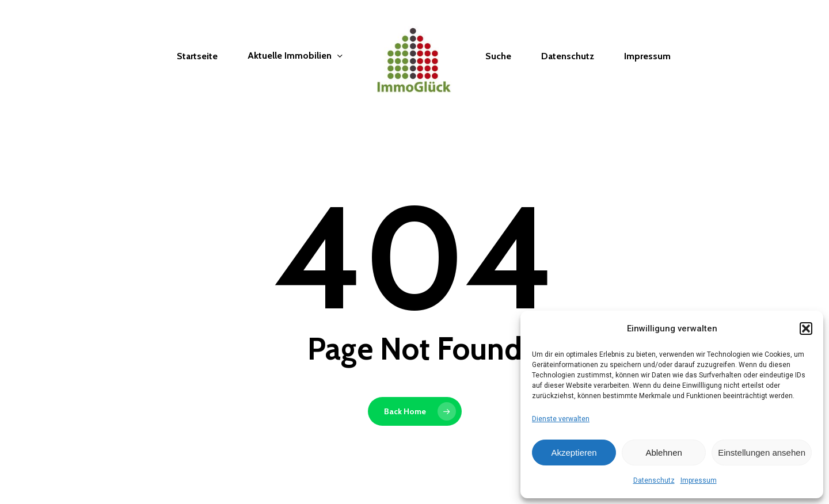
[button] (806, 329)
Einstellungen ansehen (762, 453)
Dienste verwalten (561, 419)
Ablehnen (663, 453)
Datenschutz (654, 480)
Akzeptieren (574, 453)
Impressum (699, 480)
